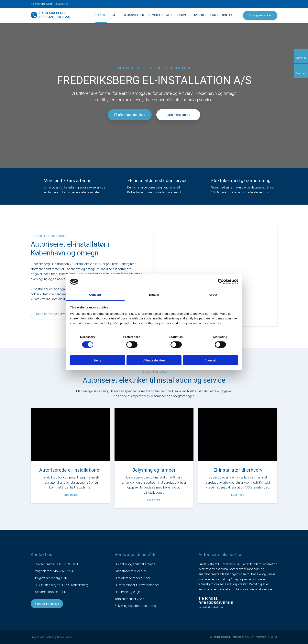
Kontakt (228, 15)
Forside (101, 15)
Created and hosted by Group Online (51, 637)
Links (214, 15)
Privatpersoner (160, 15)
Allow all (210, 360)
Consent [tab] (95, 295)
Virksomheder (134, 15)
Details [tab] (154, 295)
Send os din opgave (47, 604)
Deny (98, 360)
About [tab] (213, 295)
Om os (115, 15)
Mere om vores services (53, 314)
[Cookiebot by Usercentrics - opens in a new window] (221, 282)
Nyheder (200, 15)
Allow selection (154, 360)
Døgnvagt (183, 15)
